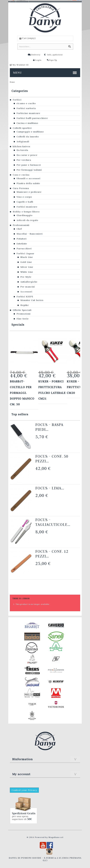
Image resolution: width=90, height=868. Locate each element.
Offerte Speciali (22, 310)
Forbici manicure (27, 207)
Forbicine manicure (28, 113)
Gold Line (26, 262)
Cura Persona (21, 188)
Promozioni (24, 314)
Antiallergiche (29, 282)
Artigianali (23, 142)
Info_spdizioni (55, 55)
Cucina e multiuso (27, 123)
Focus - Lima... (50, 488)
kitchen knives (21, 146)
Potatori (22, 239)
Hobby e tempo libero (26, 212)
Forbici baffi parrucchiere (32, 118)
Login (38, 60)
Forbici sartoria (26, 108)
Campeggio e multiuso (30, 132)
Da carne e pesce (27, 155)
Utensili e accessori (28, 178)
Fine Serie (23, 319)
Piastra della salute (28, 183)
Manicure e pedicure (29, 192)
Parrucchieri (24, 249)
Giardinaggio (24, 215)
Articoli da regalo (27, 220)
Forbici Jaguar (25, 253)
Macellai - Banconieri (30, 234)
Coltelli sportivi (22, 128)
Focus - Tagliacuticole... (53, 522)
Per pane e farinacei (29, 165)
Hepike (25, 305)
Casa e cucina (21, 175)
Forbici (17, 100)
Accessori (26, 292)
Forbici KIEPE (25, 297)
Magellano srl (56, 837)
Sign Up (53, 60)
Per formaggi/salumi (29, 170)
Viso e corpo (24, 197)
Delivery (36, 55)
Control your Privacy (24, 790)
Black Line (27, 257)
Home (12, 82)
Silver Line (27, 267)
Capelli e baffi (25, 202)
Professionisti (21, 225)
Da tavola (22, 150)
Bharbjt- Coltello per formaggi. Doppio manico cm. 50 (22, 393)
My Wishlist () (21, 65)
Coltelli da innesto (28, 137)
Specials (18, 325)
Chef (19, 229)
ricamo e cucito (26, 103)
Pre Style (26, 277)
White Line (27, 272)
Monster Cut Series (32, 300)
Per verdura (24, 160)
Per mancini (28, 287)
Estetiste (22, 244)
